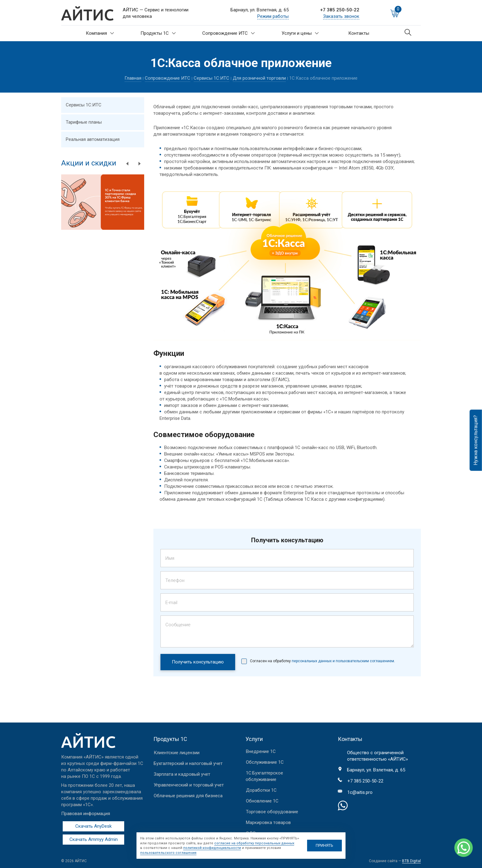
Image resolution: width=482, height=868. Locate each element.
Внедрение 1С (261, 751)
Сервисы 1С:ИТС (211, 78)
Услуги (254, 739)
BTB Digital (411, 861)
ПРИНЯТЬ (324, 845)
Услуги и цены (300, 33)
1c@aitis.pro (360, 792)
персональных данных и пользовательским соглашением (342, 661)
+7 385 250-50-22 (340, 10)
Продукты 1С (158, 33)
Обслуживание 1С (265, 762)
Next (140, 164)
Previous (127, 164)
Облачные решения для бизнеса (188, 796)
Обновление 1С (262, 801)
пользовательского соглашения (168, 853)
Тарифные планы (84, 122)
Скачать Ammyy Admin (94, 839)
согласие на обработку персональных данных (254, 843)
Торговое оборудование (272, 812)
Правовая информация (86, 814)
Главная (133, 78)
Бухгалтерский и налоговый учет (188, 763)
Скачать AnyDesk (93, 826)
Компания (100, 33)
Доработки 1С (261, 790)
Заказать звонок (341, 16)
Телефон (175, 580)
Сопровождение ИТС (229, 33)
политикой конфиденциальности (212, 848)
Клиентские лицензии (177, 753)
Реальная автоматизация (93, 139)
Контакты (359, 33)
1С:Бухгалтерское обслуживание (264, 776)
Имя (170, 558)
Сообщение (178, 625)
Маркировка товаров (268, 822)
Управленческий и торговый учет (189, 785)
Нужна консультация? (476, 440)
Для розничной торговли (259, 78)
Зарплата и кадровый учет (182, 774)
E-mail (171, 603)
